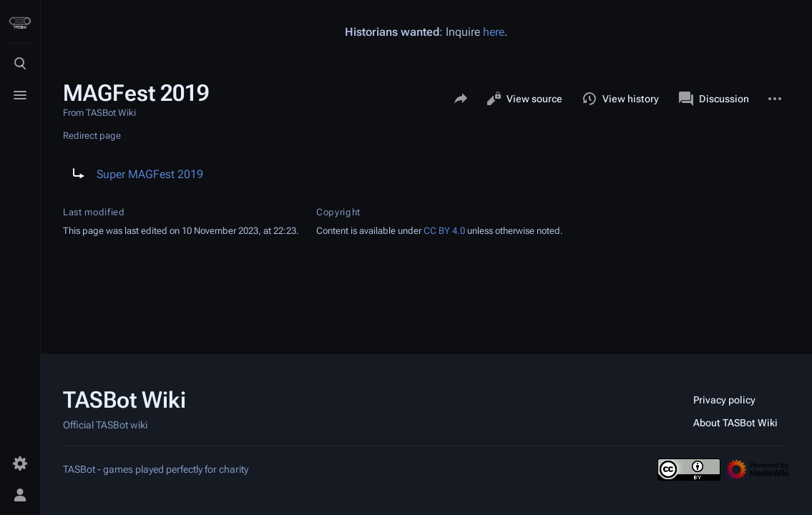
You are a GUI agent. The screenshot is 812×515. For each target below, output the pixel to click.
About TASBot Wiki (735, 423)
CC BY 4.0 (444, 231)
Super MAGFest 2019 (150, 174)
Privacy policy (724, 400)
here (494, 32)
